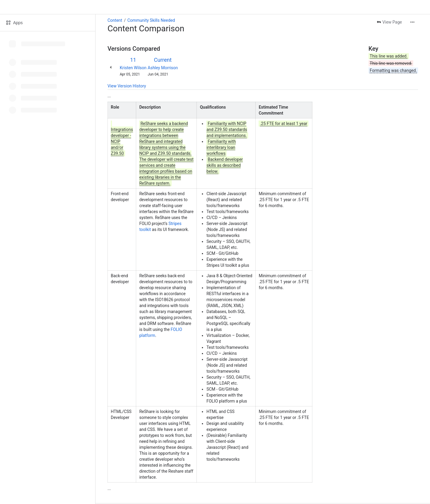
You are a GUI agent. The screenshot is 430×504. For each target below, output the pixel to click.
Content (115, 20)
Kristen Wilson (133, 68)
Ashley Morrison (163, 68)
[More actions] (412, 22)
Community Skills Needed (151, 20)
